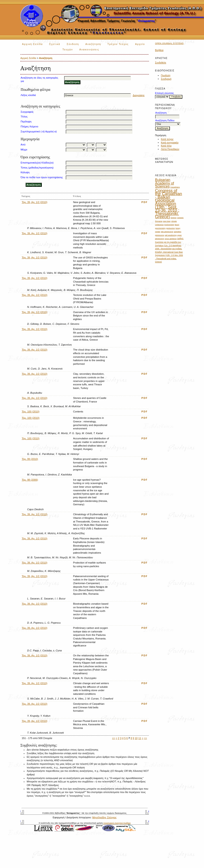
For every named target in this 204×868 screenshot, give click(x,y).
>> (145, 738)
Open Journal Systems (169, 43)
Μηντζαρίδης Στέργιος (104, 817)
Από (23, 145)
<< (114, 738)
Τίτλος (24, 117)
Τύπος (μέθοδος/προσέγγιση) (37, 168)
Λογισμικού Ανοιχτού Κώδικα (117, 823)
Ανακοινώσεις (89, 50)
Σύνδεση (73, 44)
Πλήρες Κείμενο (29, 126)
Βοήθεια (159, 50)
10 (136, 738)
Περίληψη (26, 122)
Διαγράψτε (139, 95)
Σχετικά (55, 44)
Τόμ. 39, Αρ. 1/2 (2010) (35, 202)
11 (140, 738)
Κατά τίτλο (166, 146)
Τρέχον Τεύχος (118, 44)
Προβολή (166, 76)
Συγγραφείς (27, 112)
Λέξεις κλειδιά (28, 95)
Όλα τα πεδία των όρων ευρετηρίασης (42, 177)
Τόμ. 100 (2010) (31, 412)
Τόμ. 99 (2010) (30, 459)
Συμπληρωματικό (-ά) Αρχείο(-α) (39, 131)
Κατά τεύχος (167, 139)
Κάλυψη (25, 172)
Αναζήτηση (93, 44)
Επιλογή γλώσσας (164, 93)
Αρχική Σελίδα (33, 44)
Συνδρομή (166, 79)
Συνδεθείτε (161, 63)
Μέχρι (24, 150)
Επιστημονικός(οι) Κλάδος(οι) (37, 163)
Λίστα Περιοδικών (170, 149)
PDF (145, 202)
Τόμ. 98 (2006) (30, 480)
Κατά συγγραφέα (170, 143)
